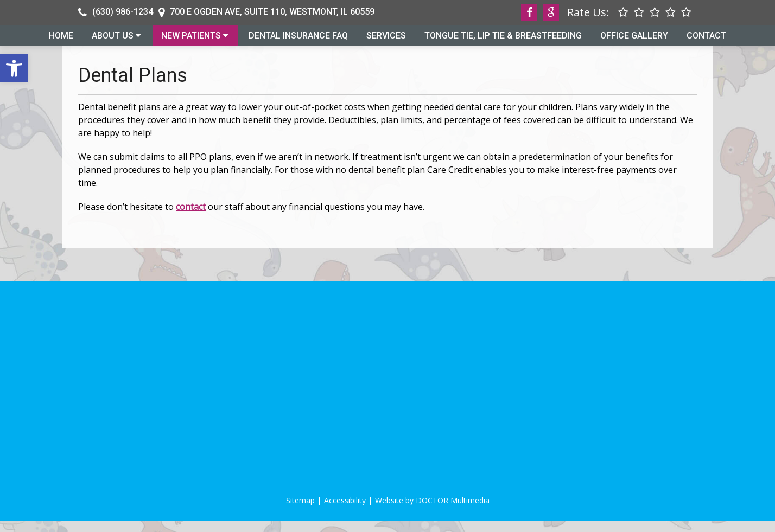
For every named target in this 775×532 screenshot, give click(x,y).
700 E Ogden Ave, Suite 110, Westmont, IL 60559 (272, 12)
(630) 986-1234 (123, 12)
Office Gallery (634, 40)
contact (191, 217)
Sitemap (300, 511)
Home (61, 40)
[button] (14, 68)
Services (386, 40)
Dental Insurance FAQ (298, 40)
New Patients (191, 40)
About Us (113, 40)
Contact (706, 40)
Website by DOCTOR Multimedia (432, 511)
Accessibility (345, 511)
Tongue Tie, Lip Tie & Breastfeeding (503, 40)
